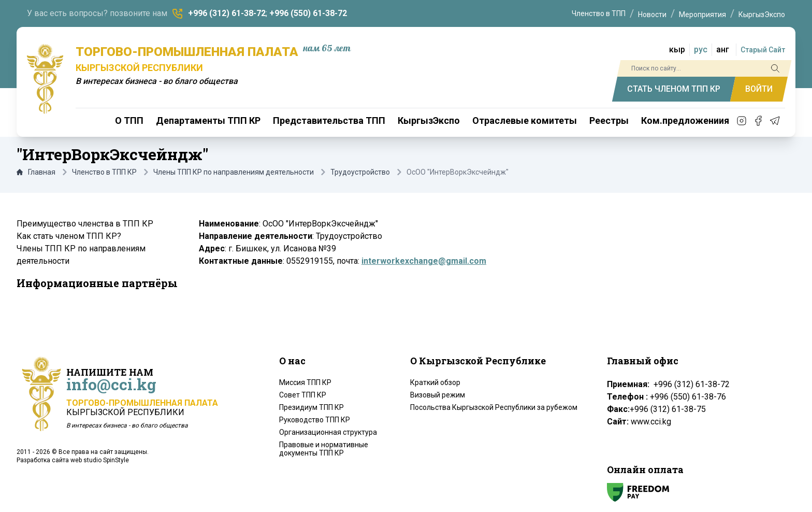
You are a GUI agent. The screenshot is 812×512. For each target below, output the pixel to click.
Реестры (609, 120)
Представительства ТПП (329, 120)
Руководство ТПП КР (315, 420)
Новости (652, 15)
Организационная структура (328, 432)
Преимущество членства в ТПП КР (85, 224)
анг (723, 49)
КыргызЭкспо (762, 15)
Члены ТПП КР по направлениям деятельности (234, 172)
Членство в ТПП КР (104, 172)
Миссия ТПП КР (305, 382)
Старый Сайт (763, 50)
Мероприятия (702, 15)
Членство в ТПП (599, 13)
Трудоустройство (360, 172)
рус (701, 49)
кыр (677, 49)
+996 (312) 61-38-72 (227, 13)
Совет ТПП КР (303, 395)
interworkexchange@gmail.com (424, 261)
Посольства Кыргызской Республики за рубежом (494, 407)
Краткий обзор (435, 382)
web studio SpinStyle (100, 460)
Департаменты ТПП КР (208, 120)
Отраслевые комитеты (525, 120)
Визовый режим (438, 395)
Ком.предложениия (685, 120)
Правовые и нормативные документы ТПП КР (324, 449)
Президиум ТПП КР (311, 407)
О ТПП (129, 120)
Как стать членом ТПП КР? (69, 236)
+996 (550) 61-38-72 (308, 13)
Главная (36, 172)
